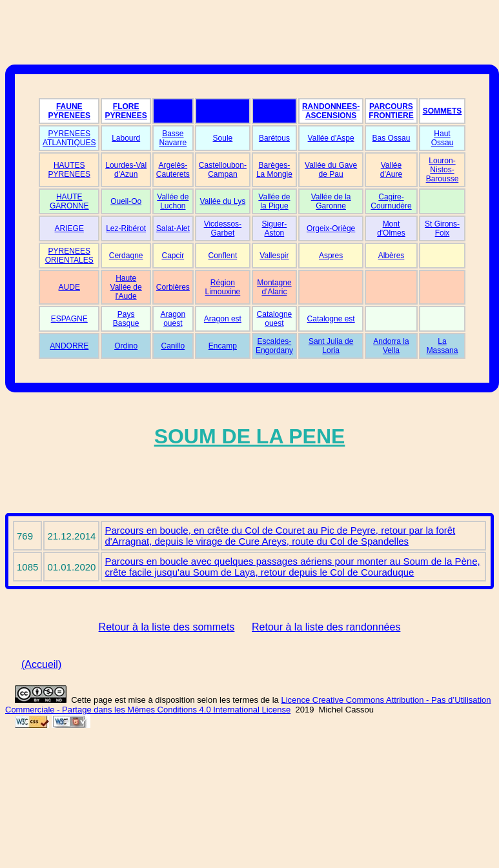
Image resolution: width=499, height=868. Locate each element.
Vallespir (274, 256)
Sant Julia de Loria (331, 346)
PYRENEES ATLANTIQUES (69, 138)
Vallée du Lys (223, 201)
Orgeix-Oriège (331, 228)
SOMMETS (443, 111)
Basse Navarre (173, 138)
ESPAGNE (69, 319)
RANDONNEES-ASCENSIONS (331, 111)
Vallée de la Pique (274, 201)
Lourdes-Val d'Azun (126, 170)
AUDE (69, 287)
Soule (223, 138)
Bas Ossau (392, 138)
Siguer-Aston (275, 228)
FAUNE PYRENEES (69, 111)
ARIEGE (69, 228)
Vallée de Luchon (173, 201)
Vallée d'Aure (391, 170)
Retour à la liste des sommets (167, 627)
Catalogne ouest (275, 319)
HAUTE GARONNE (69, 201)
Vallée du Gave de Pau (331, 170)
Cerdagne (126, 256)
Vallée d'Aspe (331, 138)
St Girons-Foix (442, 228)
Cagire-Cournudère (391, 201)
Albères (392, 256)
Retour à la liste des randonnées (326, 627)
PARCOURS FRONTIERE (391, 111)
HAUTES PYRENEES (69, 170)
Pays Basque (126, 319)
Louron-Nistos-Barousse (443, 170)
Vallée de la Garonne (331, 201)
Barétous (274, 138)
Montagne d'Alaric (274, 287)
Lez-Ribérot (126, 228)
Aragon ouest (173, 319)
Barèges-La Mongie (274, 170)
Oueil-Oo (126, 201)
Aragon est (223, 319)
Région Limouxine (223, 287)
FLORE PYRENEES (126, 111)
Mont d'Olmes (391, 228)
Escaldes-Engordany (274, 346)
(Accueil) (41, 664)
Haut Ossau (443, 138)
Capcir (173, 256)
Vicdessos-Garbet (223, 228)
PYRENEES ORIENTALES (69, 256)
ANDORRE (69, 346)
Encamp (223, 346)
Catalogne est (331, 319)
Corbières (173, 287)
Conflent (223, 256)
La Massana (443, 346)
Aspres (331, 256)
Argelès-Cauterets (173, 170)
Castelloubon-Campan (223, 170)
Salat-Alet (173, 228)
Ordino (126, 346)
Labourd (126, 138)
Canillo (173, 346)
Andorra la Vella (391, 346)
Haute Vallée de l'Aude (126, 287)
